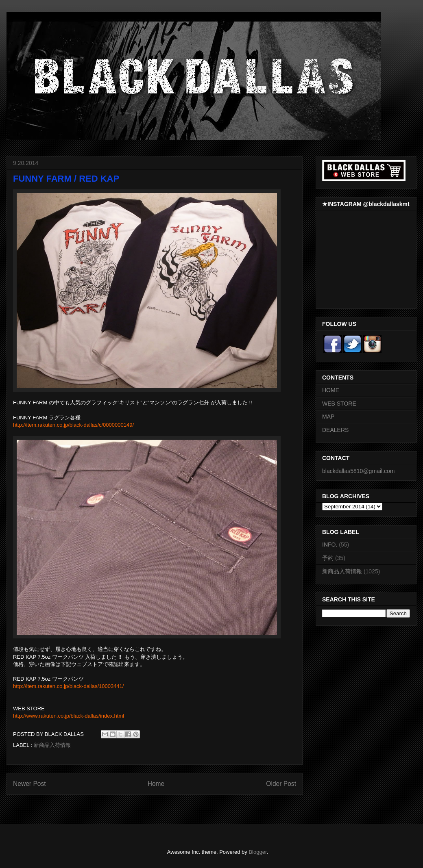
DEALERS (335, 430)
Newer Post (29, 784)
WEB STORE (339, 404)
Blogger (257, 852)
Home (156, 784)
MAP (328, 417)
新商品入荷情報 (52, 745)
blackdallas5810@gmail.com (358, 471)
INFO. (330, 545)
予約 (328, 558)
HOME (331, 390)
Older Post (281, 784)
